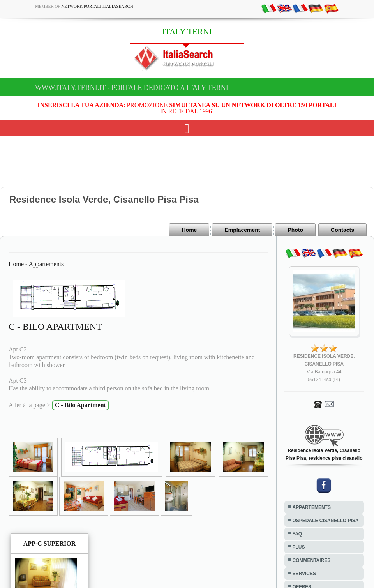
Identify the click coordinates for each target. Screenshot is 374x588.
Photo (295, 230)
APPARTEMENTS (312, 507)
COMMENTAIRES (312, 560)
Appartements (46, 264)
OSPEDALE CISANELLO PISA (326, 521)
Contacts (342, 230)
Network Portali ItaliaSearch (97, 6)
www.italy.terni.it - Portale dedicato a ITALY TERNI (132, 88)
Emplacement (242, 230)
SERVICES (304, 574)
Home (189, 230)
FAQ (297, 534)
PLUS (299, 547)
